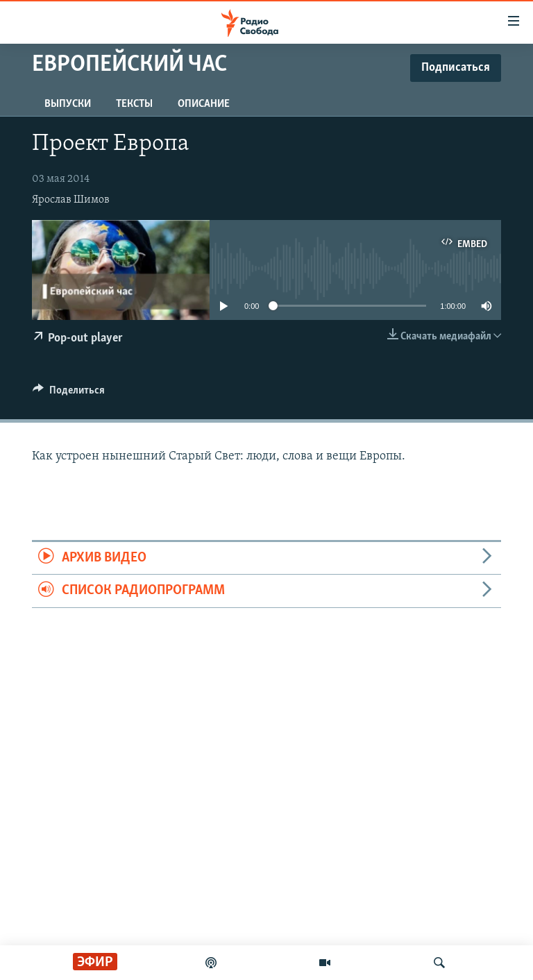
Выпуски (68, 104)
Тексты (134, 104)
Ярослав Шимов (71, 200)
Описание (204, 104)
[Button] (69, 394)
